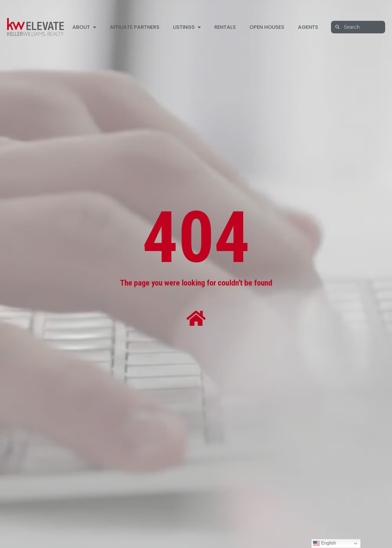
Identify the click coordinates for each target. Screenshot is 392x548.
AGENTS (308, 27)
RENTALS (225, 27)
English (325, 543)
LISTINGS (187, 27)
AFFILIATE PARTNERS (135, 27)
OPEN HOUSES (267, 27)
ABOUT (84, 27)
